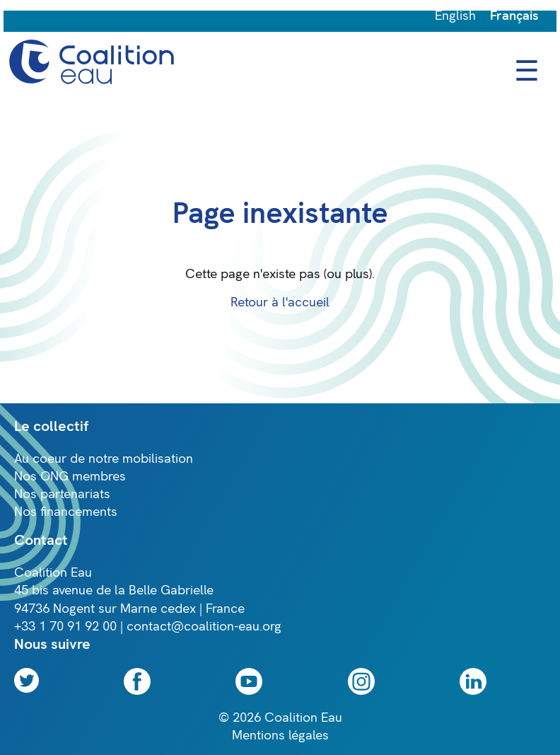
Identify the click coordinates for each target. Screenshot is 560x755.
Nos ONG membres (70, 477)
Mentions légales (280, 736)
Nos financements (66, 512)
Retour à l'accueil (280, 302)
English (455, 16)
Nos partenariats (62, 494)
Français (514, 16)
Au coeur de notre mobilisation (104, 459)
